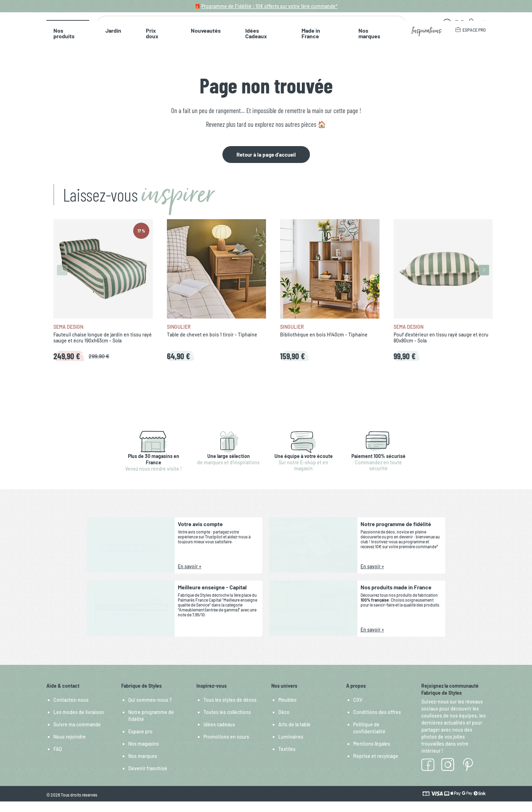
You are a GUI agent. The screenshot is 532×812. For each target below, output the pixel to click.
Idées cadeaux (219, 735)
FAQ (58, 759)
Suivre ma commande (77, 735)
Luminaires (291, 747)
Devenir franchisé (148, 779)
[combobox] (249, 29)
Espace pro (140, 742)
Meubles (287, 710)
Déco (284, 723)
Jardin (97, 49)
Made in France (256, 49)
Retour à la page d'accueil (266, 165)
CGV (358, 710)
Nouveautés (165, 49)
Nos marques (301, 49)
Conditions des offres (377, 723)
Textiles (287, 759)
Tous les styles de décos (230, 710)
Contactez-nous (71, 710)
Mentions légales (372, 754)
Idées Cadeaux (208, 49)
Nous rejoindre (70, 747)
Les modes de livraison (79, 723)
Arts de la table (294, 735)
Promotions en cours (226, 747)
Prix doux (127, 49)
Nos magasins (144, 754)
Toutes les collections (227, 723)
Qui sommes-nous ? (150, 710)
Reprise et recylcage (376, 767)
